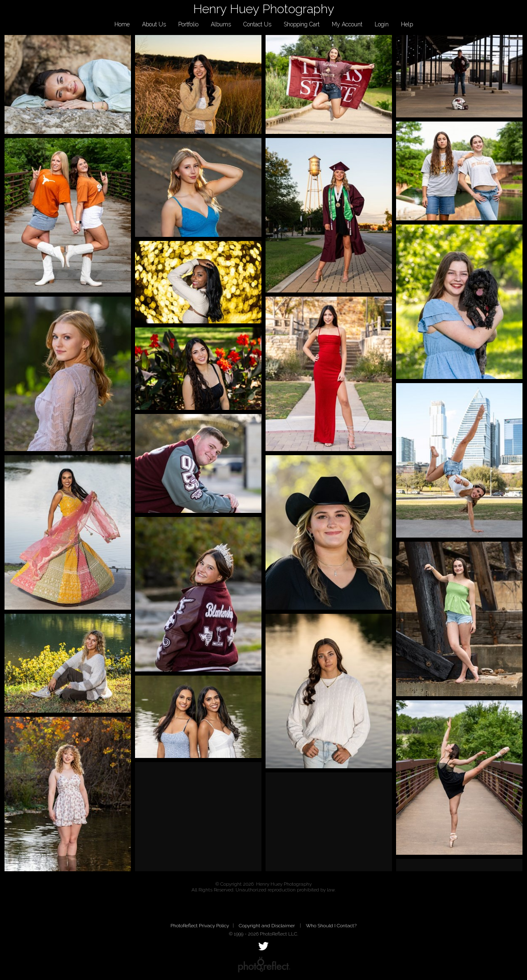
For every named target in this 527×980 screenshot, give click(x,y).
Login (382, 24)
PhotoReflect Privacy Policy (200, 926)
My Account (347, 24)
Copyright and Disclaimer (267, 926)
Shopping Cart (302, 24)
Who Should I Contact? (331, 926)
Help (407, 24)
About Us (154, 24)
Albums (221, 24)
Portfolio (188, 24)
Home (122, 24)
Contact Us (257, 24)
